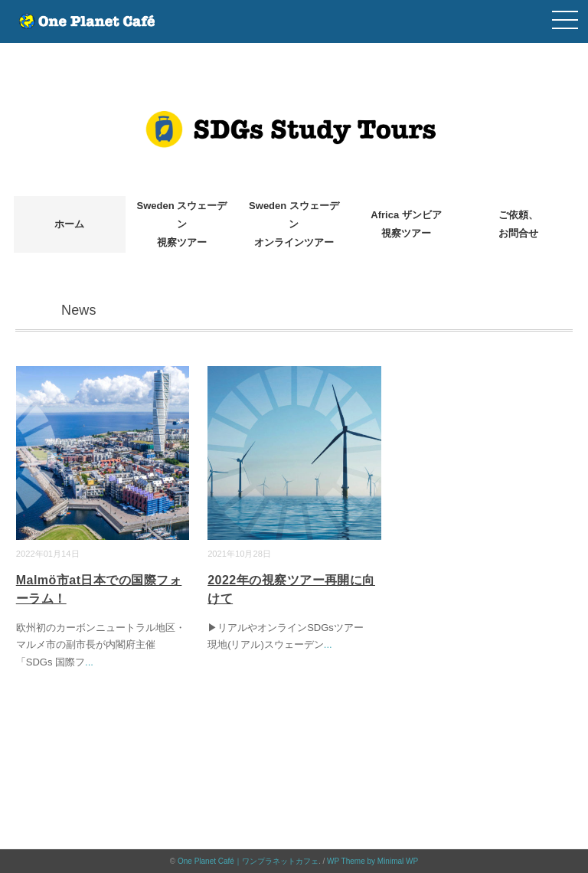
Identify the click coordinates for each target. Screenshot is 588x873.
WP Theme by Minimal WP (372, 861)
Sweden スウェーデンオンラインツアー (294, 224)
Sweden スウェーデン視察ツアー (182, 224)
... (89, 662)
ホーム (69, 224)
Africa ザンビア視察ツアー (406, 224)
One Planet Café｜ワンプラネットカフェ (248, 861)
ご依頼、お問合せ (518, 224)
